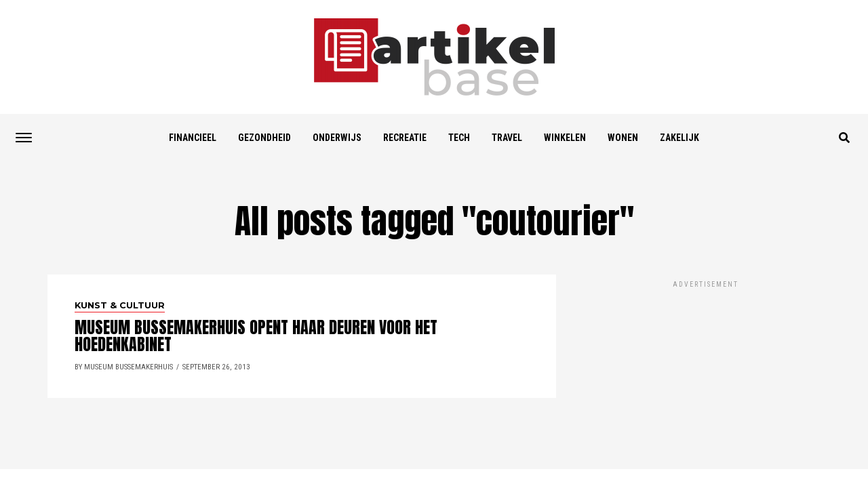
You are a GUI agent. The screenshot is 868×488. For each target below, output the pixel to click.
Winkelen (565, 138)
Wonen (623, 138)
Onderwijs (337, 138)
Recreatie (405, 138)
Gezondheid (264, 138)
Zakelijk (679, 138)
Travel (507, 138)
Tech (459, 138)
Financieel (193, 138)
